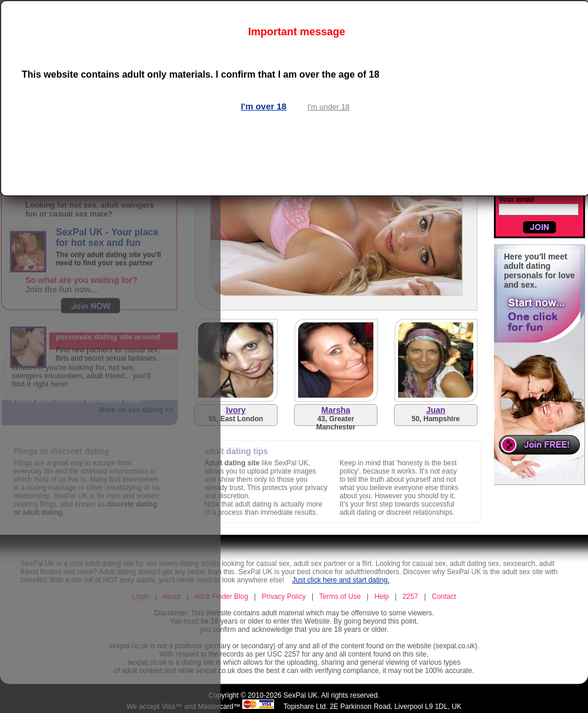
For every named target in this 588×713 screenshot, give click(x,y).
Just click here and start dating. (341, 580)
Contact (444, 597)
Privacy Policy (284, 597)
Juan (436, 410)
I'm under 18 (329, 107)
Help (382, 597)
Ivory (235, 410)
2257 (410, 597)
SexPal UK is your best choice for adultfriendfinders (318, 572)
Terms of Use (340, 597)
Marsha (335, 410)
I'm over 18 (263, 106)
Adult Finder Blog (221, 597)
